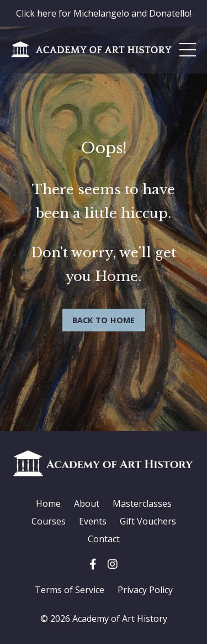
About (87, 503)
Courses (49, 521)
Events (93, 521)
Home (48, 503)
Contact (104, 539)
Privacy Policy (145, 590)
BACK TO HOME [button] (104, 320)
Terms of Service (70, 590)
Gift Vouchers (148, 521)
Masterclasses (142, 503)
